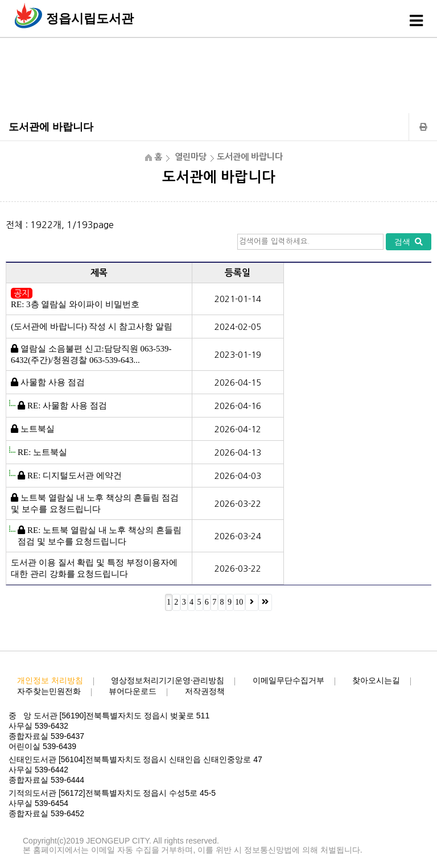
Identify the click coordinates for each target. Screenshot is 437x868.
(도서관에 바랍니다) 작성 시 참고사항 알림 (92, 326)
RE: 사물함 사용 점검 (67, 406)
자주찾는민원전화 (49, 691)
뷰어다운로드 (133, 691)
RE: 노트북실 (42, 452)
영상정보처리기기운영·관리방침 (168, 681)
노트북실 (38, 429)
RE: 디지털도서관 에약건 (75, 476)
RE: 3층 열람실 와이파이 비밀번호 (75, 304)
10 (239, 602)
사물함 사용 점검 (53, 382)
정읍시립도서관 (90, 18)
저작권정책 (205, 691)
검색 (409, 242)
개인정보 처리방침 (50, 681)
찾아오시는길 (376, 681)
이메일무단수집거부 (288, 681)
